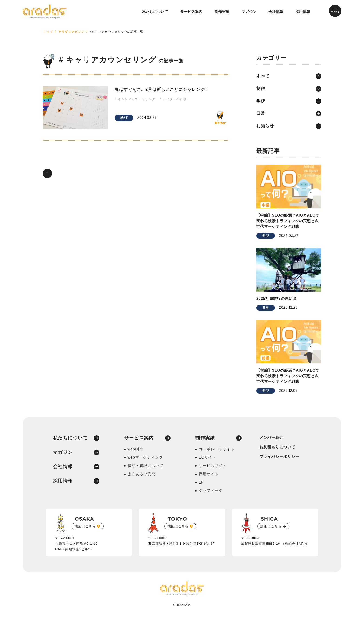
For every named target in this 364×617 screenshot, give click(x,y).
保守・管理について (146, 467)
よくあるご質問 (142, 475)
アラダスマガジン (71, 32)
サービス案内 (191, 12)
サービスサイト (213, 467)
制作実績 (222, 12)
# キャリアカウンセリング (135, 99)
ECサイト (208, 458)
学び (124, 118)
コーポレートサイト (217, 450)
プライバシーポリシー (279, 457)
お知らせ (265, 126)
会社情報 (276, 12)
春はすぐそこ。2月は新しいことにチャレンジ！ (162, 89)
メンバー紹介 (271, 438)
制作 (261, 89)
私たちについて (155, 12)
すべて (263, 76)
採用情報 (303, 12)
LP (201, 483)
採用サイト (209, 475)
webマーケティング (145, 458)
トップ (48, 32)
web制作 (135, 450)
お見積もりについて (278, 448)
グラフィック (211, 492)
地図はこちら (85, 527)
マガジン (249, 12)
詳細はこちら (271, 527)
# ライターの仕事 (173, 99)
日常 (261, 114)
